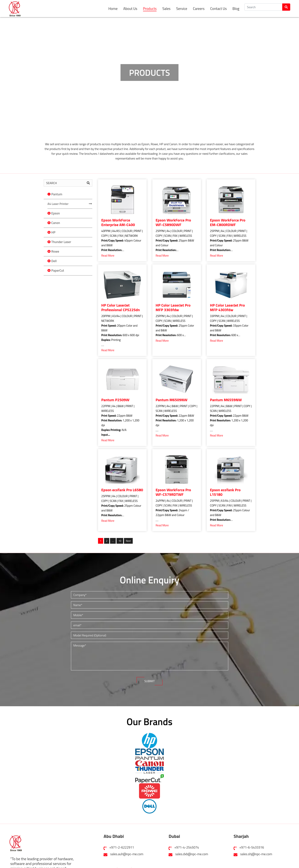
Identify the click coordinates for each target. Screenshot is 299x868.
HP (53, 232)
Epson (56, 213)
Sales (166, 8)
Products (150, 9)
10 (120, 540)
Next (128, 541)
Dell (54, 261)
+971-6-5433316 (252, 846)
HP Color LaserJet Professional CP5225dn (121, 308)
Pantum (57, 194)
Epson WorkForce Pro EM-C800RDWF (228, 222)
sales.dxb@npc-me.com (192, 853)
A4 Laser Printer (58, 204)
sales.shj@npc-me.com (256, 853)
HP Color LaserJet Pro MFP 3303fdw (173, 308)
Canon (56, 223)
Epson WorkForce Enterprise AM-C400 (118, 222)
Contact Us (218, 8)
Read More (108, 256)
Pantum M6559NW (226, 400)
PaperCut (58, 271)
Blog (236, 8)
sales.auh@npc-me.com (127, 853)
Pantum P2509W (115, 400)
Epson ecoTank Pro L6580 (122, 490)
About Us (130, 8)
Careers (199, 8)
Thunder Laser (61, 242)
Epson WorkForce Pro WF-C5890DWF (173, 222)
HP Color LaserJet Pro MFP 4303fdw (227, 308)
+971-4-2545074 (187, 846)
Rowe (55, 251)
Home (113, 8)
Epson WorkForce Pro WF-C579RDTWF (173, 492)
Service (182, 8)
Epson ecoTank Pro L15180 (225, 492)
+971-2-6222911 (122, 846)
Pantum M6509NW (172, 400)
